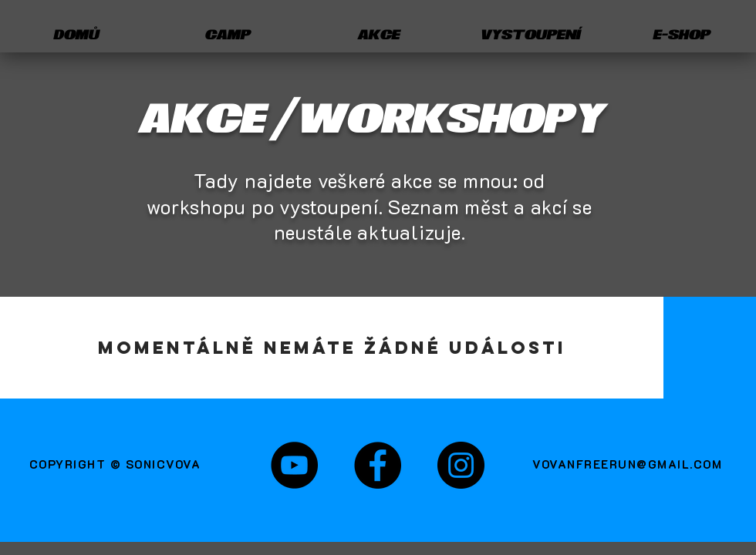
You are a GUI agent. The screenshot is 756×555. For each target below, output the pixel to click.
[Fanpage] (378, 465)
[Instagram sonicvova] (461, 465)
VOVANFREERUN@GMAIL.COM (627, 464)
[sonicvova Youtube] (294, 465)
